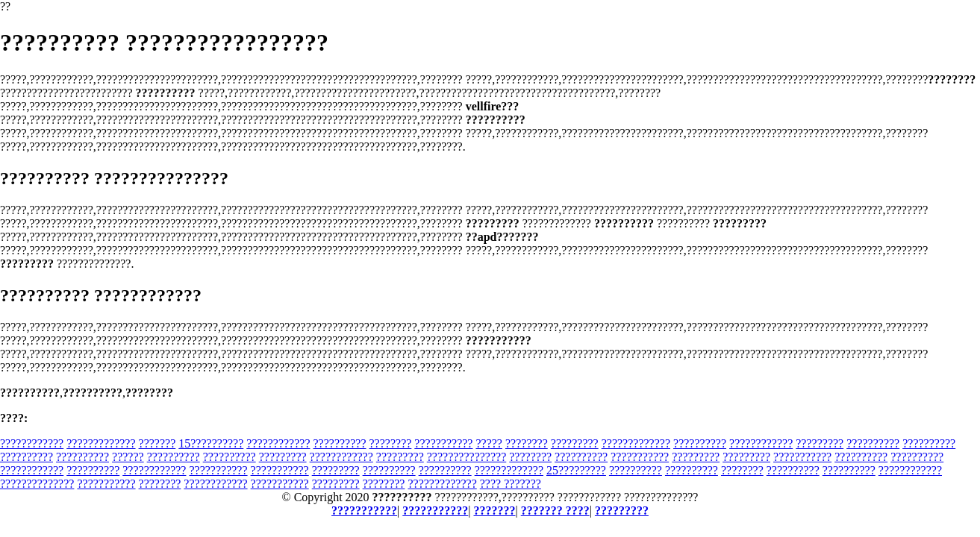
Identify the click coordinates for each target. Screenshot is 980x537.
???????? (391, 443)
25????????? (576, 470)
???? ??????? (511, 484)
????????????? (101, 443)
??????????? (443, 443)
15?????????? (211, 443)
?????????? (340, 443)
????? (489, 443)
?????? (128, 457)
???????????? (32, 443)
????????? (575, 443)
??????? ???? (555, 511)
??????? (157, 443)
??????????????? (467, 457)
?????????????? (37, 484)
